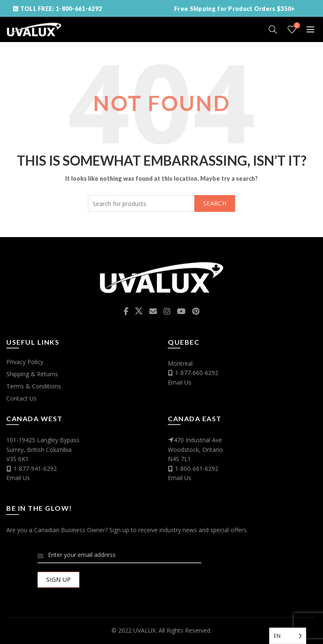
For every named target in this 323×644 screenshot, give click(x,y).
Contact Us (21, 398)
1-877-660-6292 (197, 373)
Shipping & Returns (32, 374)
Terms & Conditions (34, 386)
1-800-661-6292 (197, 468)
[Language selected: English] (288, 636)
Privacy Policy (25, 362)
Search (215, 203)
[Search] (273, 29)
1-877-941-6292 (35, 468)
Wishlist (296, 26)
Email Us (180, 382)
